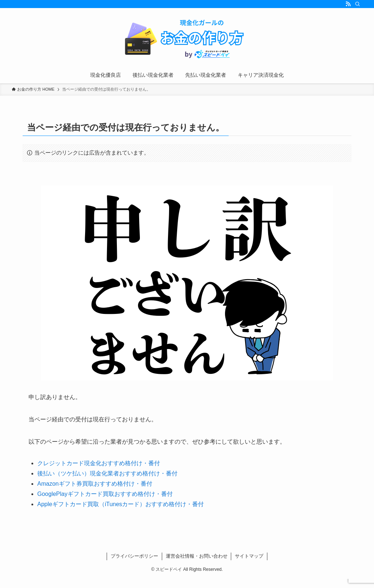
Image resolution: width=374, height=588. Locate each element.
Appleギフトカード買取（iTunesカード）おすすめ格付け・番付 (121, 504)
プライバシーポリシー (134, 556)
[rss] (348, 4)
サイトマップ (249, 556)
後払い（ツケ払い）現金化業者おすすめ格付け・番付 (107, 473)
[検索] (358, 4)
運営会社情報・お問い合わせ (197, 556)
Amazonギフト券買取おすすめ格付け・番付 (95, 484)
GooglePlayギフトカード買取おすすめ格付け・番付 (105, 494)
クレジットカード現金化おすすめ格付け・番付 (99, 463)
